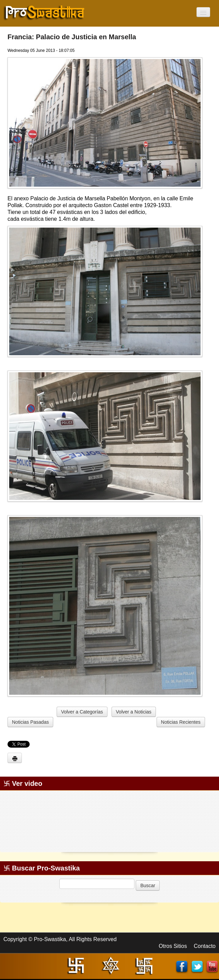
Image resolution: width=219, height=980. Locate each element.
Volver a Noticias (134, 712)
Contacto (205, 946)
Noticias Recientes (181, 722)
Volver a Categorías (82, 712)
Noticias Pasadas (30, 722)
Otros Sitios (173, 946)
